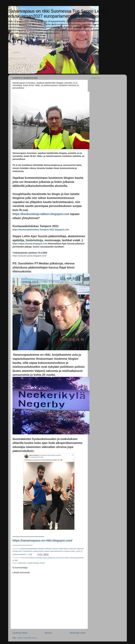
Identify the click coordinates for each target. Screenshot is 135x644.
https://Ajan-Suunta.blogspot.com (30, 244)
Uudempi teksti (20, 633)
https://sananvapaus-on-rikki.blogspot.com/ (42, 540)
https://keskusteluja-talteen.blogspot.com (41, 214)
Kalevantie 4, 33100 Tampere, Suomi (31, 563)
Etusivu (48, 633)
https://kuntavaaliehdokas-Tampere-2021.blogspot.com (41, 230)
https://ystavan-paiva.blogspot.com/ (29, 256)
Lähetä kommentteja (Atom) (27, 638)
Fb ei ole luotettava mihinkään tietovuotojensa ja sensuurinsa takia (45, 558)
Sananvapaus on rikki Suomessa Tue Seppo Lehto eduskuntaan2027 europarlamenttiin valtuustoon (57, 14)
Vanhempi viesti (77, 633)
